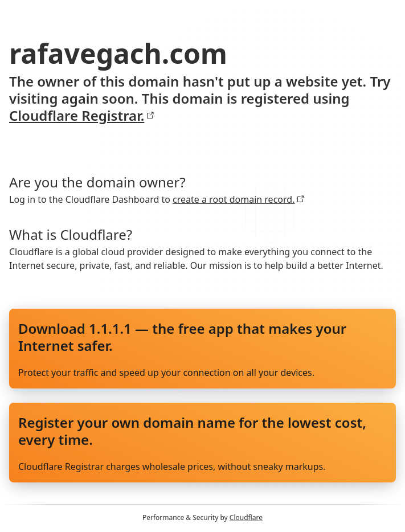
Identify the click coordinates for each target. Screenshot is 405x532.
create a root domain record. (239, 199)
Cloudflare (246, 517)
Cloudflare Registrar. (82, 116)
